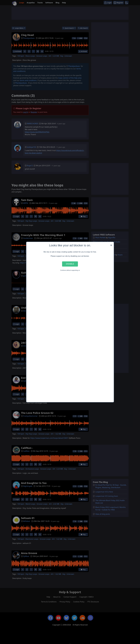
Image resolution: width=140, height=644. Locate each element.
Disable (70, 264)
